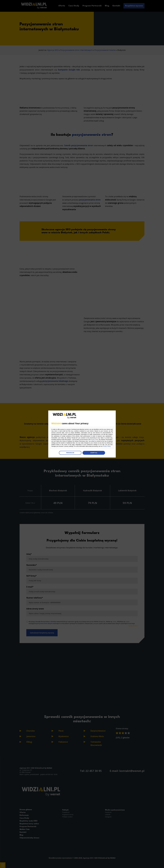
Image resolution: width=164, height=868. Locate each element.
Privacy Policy (95, 439)
